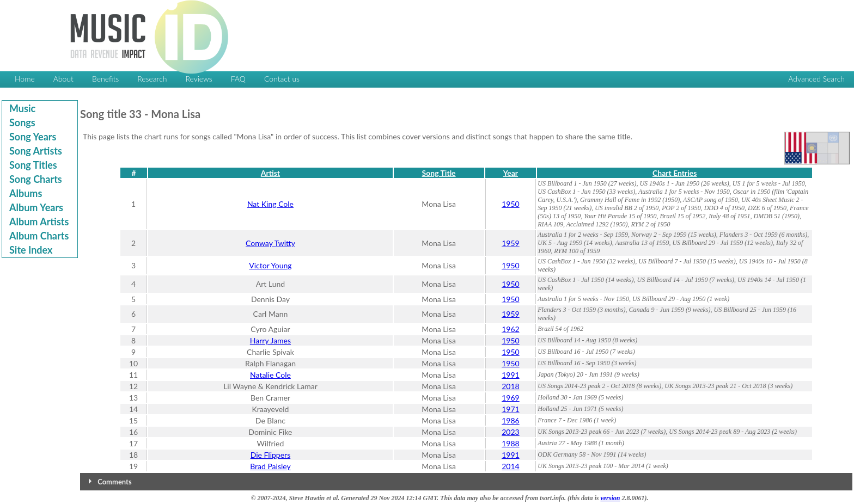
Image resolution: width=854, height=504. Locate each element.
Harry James (270, 340)
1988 (510, 443)
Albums (26, 193)
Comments (114, 482)
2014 (510, 466)
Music (22, 108)
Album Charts (39, 236)
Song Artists (36, 151)
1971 (510, 409)
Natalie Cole (270, 375)
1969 (510, 398)
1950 (510, 204)
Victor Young (270, 265)
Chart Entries (675, 173)
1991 (510, 375)
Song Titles (33, 165)
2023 (510, 432)
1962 (510, 329)
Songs (22, 122)
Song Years (33, 137)
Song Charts (36, 179)
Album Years (36, 207)
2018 (510, 386)
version (610, 498)
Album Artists (39, 222)
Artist (270, 173)
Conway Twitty (270, 243)
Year (511, 173)
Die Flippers (271, 455)
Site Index (31, 250)
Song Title (439, 173)
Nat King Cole (270, 204)
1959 (510, 243)
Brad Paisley (270, 466)
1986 (510, 420)
